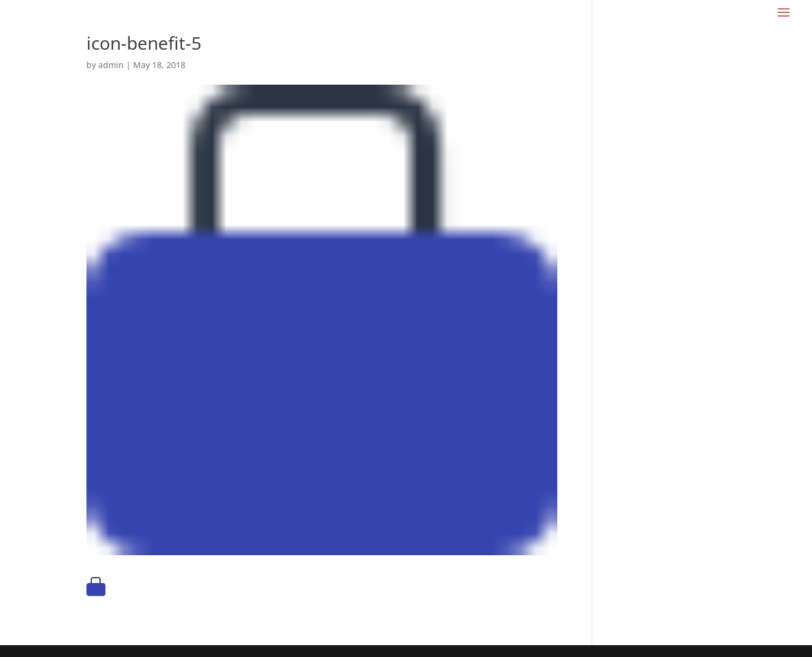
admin (111, 65)
